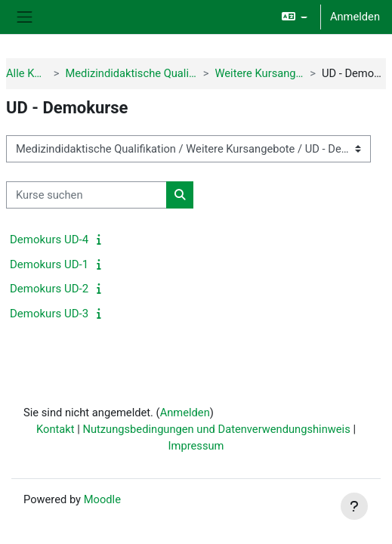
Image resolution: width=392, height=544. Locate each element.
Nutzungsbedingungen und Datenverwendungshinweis (216, 429)
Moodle (102, 499)
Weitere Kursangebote (260, 73)
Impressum (196, 446)
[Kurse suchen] (86, 195)
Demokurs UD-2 (49, 289)
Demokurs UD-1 (49, 264)
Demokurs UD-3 (49, 314)
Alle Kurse (27, 73)
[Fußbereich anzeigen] (354, 506)
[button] (295, 17)
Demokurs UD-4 (49, 240)
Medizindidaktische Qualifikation (131, 73)
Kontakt (56, 429)
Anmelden (355, 17)
